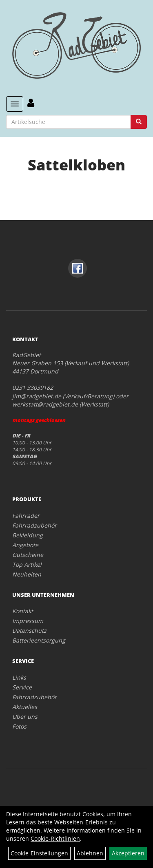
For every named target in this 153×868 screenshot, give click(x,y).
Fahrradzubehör (34, 525)
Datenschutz (29, 631)
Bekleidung (28, 535)
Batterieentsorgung (39, 640)
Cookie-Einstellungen (39, 853)
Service (22, 687)
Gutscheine (28, 555)
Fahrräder (26, 516)
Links (19, 677)
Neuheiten (27, 574)
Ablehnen (90, 853)
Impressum (28, 621)
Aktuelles (25, 707)
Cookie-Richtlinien (55, 838)
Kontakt (23, 611)
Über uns (25, 717)
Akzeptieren (128, 853)
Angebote (25, 545)
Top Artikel (27, 564)
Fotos (19, 726)
